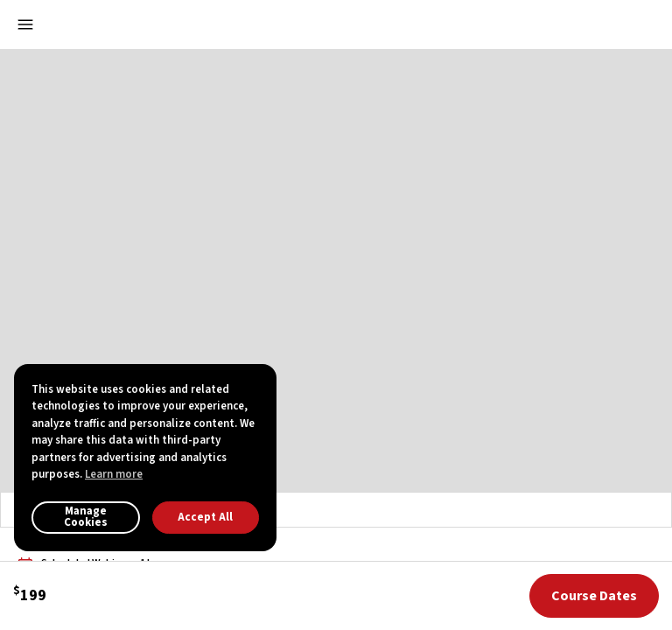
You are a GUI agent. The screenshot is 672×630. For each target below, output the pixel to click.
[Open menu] (25, 24)
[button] (604, 24)
